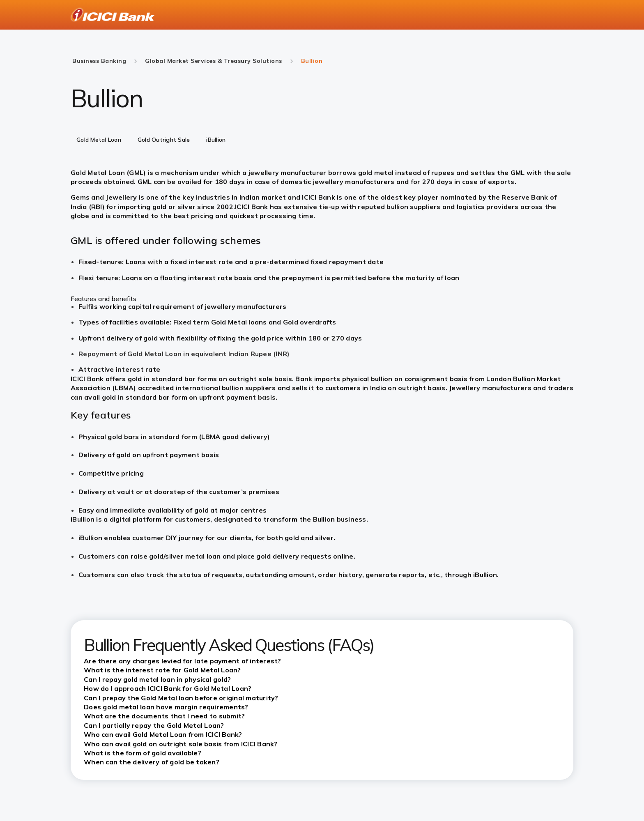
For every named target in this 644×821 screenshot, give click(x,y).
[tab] (99, 140)
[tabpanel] (322, 271)
